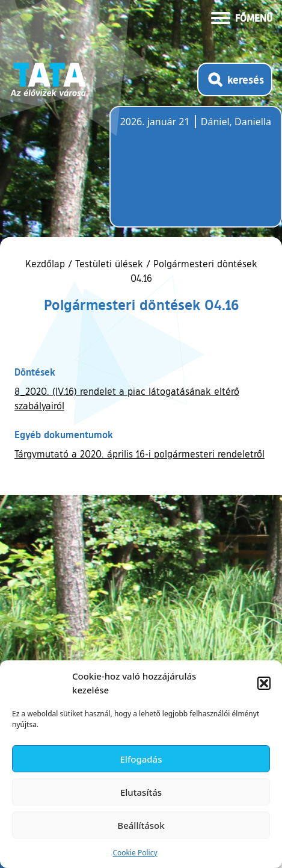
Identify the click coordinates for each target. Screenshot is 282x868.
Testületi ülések (109, 264)
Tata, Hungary (188, 174)
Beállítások (141, 825)
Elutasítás (141, 792)
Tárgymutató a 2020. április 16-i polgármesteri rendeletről (139, 454)
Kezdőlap (47, 264)
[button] (264, 683)
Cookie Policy (135, 853)
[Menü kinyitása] (242, 17)
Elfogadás (141, 759)
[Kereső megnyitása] (235, 79)
